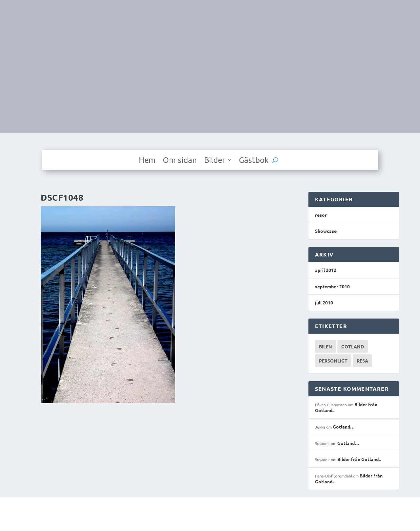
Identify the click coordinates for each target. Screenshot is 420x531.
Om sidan (180, 161)
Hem (147, 161)
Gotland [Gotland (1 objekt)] (353, 346)
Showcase (326, 231)
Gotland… (344, 427)
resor (321, 215)
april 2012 (326, 270)
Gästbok (254, 161)
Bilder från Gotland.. (359, 459)
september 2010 (332, 286)
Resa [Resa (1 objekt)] (362, 361)
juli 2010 (324, 302)
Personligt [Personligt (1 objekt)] (333, 361)
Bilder (215, 161)
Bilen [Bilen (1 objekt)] (325, 346)
